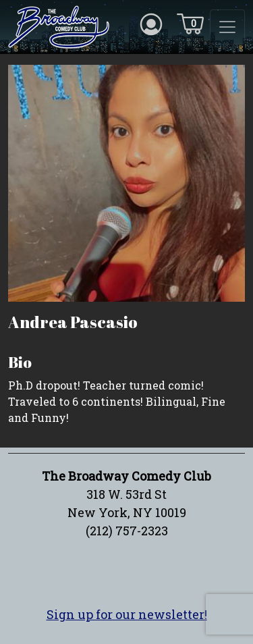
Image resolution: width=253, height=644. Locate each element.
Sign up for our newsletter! (127, 614)
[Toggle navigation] (227, 27)
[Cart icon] (190, 23)
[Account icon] (151, 23)
